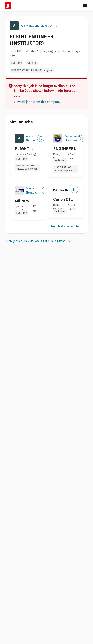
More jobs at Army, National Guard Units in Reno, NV (38, 241)
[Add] (41, 138)
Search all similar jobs (67, 226)
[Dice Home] (8, 6)
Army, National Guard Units (39, 26)
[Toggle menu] (85, 6)
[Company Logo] (19, 138)
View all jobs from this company (37, 102)
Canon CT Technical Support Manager (62, 199)
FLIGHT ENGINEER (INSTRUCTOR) (29, 149)
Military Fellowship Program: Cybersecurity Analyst (28, 201)
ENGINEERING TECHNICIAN (67, 149)
